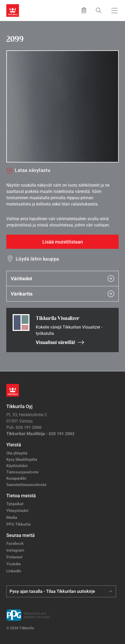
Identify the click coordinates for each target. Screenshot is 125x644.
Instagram (15, 550)
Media (12, 518)
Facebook (15, 543)
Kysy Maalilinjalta (22, 460)
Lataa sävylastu (28, 170)
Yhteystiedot (17, 511)
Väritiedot (62, 279)
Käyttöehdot (17, 466)
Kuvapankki (16, 478)
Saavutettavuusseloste (26, 485)
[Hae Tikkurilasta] (99, 10)
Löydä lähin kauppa (37, 259)
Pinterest (14, 557)
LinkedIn (14, 571)
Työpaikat (15, 504)
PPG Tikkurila (18, 524)
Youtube (14, 564)
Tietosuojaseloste (22, 472)
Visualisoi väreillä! (60, 342)
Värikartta (62, 294)
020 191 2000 (29, 427)
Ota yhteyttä (17, 453)
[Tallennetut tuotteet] (84, 10)
